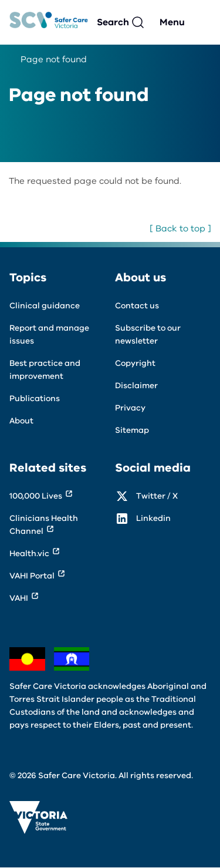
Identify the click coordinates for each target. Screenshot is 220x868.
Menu (172, 22)
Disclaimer (136, 386)
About (21, 421)
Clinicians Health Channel (44, 525)
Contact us (137, 306)
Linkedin (153, 518)
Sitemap (132, 430)
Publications (35, 398)
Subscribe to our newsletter (148, 334)
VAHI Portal (32, 576)
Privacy (130, 408)
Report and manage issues (49, 334)
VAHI (19, 598)
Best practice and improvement (45, 370)
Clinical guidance (45, 306)
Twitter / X (157, 496)
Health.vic (29, 554)
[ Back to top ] (180, 228)
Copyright (135, 363)
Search (113, 22)
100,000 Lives (36, 496)
